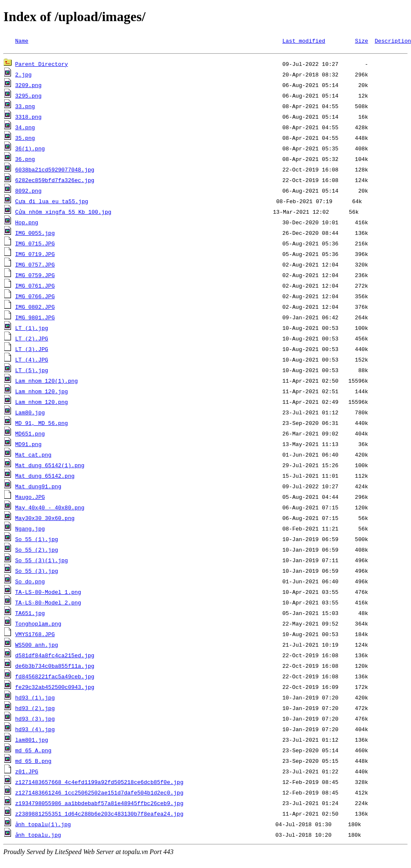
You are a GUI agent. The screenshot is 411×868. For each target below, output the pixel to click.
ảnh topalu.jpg (38, 836)
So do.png (30, 582)
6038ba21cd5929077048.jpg (55, 171)
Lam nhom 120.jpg (42, 392)
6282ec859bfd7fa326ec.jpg (55, 181)
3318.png (28, 118)
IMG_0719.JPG (35, 255)
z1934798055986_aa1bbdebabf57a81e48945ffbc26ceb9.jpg (99, 804)
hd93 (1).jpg (35, 699)
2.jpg (23, 76)
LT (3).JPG (32, 350)
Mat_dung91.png (38, 487)
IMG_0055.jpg (35, 234)
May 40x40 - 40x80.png (50, 509)
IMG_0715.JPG (35, 245)
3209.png (28, 86)
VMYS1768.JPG (35, 635)
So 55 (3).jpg (37, 572)
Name (22, 41)
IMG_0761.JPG (35, 287)
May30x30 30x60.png (45, 519)
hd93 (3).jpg (35, 720)
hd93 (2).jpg (35, 709)
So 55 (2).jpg (37, 551)
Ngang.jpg (30, 530)
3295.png (28, 97)
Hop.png (27, 223)
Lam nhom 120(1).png (47, 382)
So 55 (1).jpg (37, 540)
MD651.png (30, 435)
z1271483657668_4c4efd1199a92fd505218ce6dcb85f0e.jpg (99, 783)
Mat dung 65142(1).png (50, 466)
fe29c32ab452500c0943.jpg (55, 688)
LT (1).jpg (32, 329)
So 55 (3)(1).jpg (42, 561)
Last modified (304, 41)
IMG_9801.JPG (35, 318)
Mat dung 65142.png (45, 477)
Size (361, 41)
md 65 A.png (33, 751)
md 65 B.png (33, 762)
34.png (25, 128)
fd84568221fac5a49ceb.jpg (55, 678)
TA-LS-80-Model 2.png (48, 604)
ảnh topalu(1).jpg (43, 825)
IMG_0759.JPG (35, 276)
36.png (25, 160)
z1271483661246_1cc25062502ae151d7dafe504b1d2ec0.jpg (99, 794)
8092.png (28, 192)
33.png (25, 107)
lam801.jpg (32, 741)
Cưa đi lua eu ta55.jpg (52, 202)
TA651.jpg (30, 614)
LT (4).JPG (32, 361)
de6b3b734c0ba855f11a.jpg (55, 667)
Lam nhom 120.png (42, 403)
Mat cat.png (33, 456)
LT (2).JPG (32, 340)
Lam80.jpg (30, 414)
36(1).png (30, 150)
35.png (25, 139)
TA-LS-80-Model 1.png (48, 593)
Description (393, 41)
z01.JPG (27, 773)
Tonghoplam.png (38, 625)
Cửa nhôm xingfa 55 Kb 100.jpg (63, 213)
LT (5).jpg (32, 371)
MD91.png (28, 445)
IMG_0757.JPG (35, 266)
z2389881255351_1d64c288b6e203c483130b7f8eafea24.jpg (99, 815)
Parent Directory (42, 65)
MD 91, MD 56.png (42, 424)
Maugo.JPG (30, 498)
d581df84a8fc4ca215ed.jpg (55, 656)
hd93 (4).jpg (35, 730)
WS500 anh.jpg (37, 646)
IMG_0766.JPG (35, 297)
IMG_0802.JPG (35, 308)
